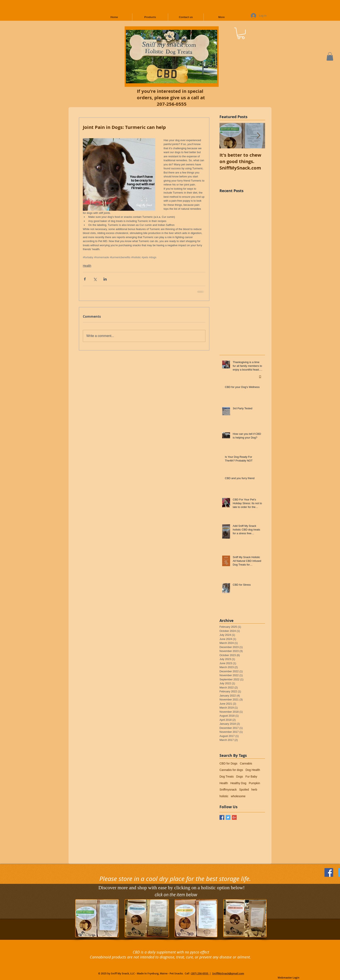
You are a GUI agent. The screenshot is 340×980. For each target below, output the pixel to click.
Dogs (239, 776)
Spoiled (244, 790)
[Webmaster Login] (289, 978)
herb (254, 790)
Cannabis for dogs (231, 770)
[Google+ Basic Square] (234, 817)
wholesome (238, 796)
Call (187, 973)
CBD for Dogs (228, 763)
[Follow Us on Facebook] (329, 872)
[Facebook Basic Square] (222, 817)
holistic (224, 796)
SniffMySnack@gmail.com (228, 973)
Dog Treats (227, 776)
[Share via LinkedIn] (105, 279)
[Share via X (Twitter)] (95, 279)
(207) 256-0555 (200, 973)
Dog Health (253, 770)
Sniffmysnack (228, 790)
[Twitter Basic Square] (228, 817)
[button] (241, 33)
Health (87, 266)
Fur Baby (251, 776)
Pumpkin (254, 783)
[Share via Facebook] (85, 279)
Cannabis (246, 763)
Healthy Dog (238, 783)
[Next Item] (258, 136)
